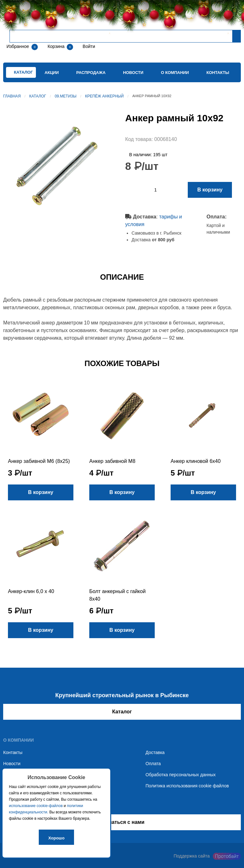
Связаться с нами (122, 822)
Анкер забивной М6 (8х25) (39, 461)
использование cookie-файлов (36, 806)
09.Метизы (66, 96)
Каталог (38, 96)
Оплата (153, 764)
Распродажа (91, 73)
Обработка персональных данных (181, 775)
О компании (175, 73)
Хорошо (56, 838)
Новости (133, 73)
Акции (52, 73)
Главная (12, 96)
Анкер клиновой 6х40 (196, 461)
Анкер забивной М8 (112, 461)
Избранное (18, 46)
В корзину (210, 190)
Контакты (218, 73)
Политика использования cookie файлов (187, 786)
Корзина (57, 46)
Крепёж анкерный (105, 96)
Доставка (155, 752)
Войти (88, 46)
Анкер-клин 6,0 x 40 (31, 591)
